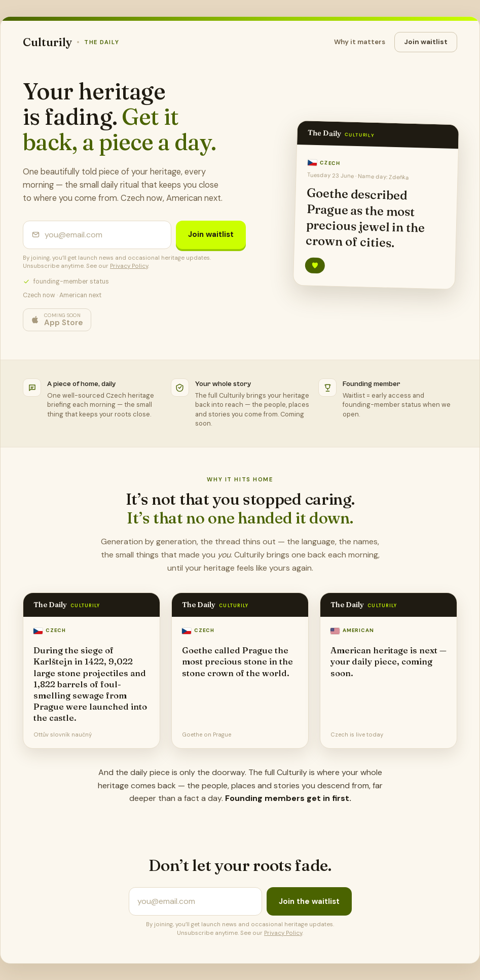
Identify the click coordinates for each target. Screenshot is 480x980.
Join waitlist (426, 42)
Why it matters (360, 42)
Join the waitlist (309, 901)
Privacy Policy (129, 266)
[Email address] (104, 235)
